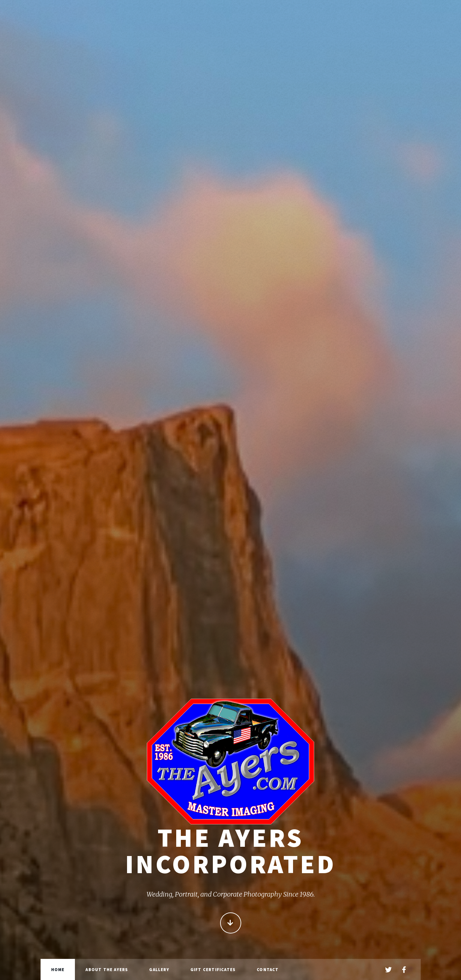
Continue (231, 925)
